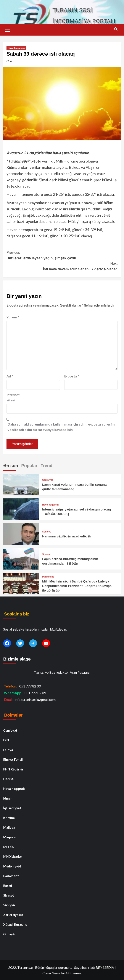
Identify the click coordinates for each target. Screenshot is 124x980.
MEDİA (9, 847)
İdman (8, 798)
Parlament (48, 577)
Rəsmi (8, 886)
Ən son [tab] (11, 466)
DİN (6, 740)
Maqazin (10, 837)
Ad (10, 376)
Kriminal (9, 818)
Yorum (13, 317)
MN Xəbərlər (13, 856)
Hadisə (8, 779)
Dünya (8, 750)
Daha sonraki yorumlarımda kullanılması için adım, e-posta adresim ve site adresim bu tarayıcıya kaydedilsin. (61, 427)
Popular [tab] (29, 466)
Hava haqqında (16, 48)
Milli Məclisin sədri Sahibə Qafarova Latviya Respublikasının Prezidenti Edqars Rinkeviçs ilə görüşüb (77, 586)
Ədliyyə (9, 934)
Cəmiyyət (48, 480)
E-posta (72, 376)
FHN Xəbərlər (13, 769)
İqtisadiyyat (12, 808)
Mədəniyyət (12, 866)
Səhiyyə (47, 532)
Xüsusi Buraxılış (15, 924)
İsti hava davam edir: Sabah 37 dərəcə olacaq (62, 266)
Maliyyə (9, 827)
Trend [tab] (47, 466)
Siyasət (46, 554)
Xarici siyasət (13, 915)
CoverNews (51, 973)
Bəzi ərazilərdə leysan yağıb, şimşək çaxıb (62, 255)
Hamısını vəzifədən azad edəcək (67, 536)
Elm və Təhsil (13, 759)
